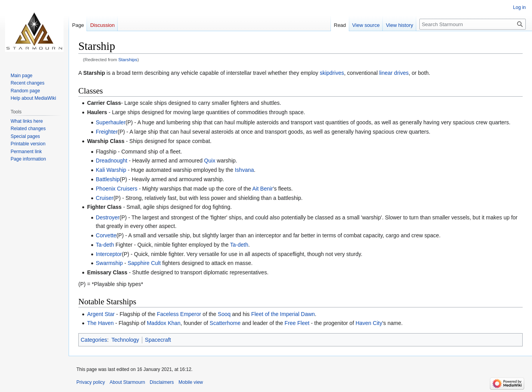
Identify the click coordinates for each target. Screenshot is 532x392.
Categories (94, 340)
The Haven (100, 323)
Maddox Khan (164, 323)
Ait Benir (262, 189)
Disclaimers (162, 382)
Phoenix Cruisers (117, 189)
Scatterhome (225, 323)
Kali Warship (111, 170)
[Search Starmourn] (473, 24)
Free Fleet (297, 323)
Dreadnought (112, 161)
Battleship (108, 179)
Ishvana (244, 170)
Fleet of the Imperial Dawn (283, 314)
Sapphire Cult (144, 263)
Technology (125, 340)
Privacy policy (91, 382)
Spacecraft (158, 340)
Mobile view (191, 382)
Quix (210, 161)
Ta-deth (105, 245)
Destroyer (108, 217)
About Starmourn (127, 382)
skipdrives (332, 73)
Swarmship (109, 263)
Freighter (107, 132)
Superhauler (111, 122)
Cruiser (105, 198)
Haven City (369, 323)
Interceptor (109, 254)
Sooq (224, 314)
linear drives (394, 73)
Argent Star (101, 314)
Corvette (106, 235)
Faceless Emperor (179, 314)
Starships (128, 59)
